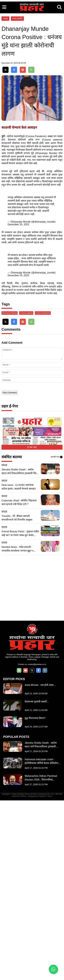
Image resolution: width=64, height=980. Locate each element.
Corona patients (26, 493)
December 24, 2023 (18, 348)
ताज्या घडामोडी (17, 83)
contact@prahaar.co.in (37, 844)
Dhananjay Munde (10, 493)
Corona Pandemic (43, 493)
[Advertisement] (32, 32)
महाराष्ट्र (5, 83)
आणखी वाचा (57, 637)
